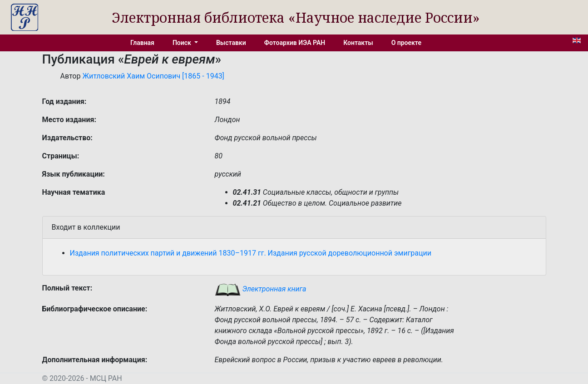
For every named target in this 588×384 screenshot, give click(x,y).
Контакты (358, 43)
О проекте (406, 43)
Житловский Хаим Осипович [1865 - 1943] (153, 76)
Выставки (231, 43)
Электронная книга (261, 289)
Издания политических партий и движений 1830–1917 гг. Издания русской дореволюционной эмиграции (251, 253)
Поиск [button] (183, 43)
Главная (142, 43)
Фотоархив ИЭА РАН (295, 43)
